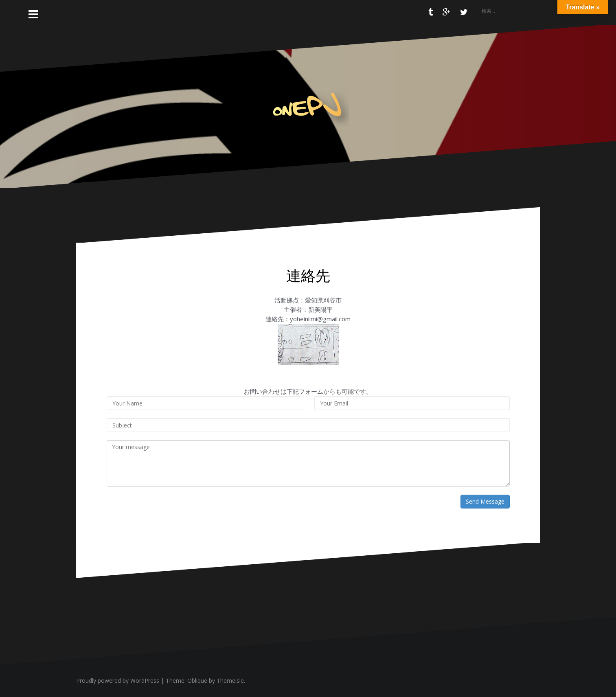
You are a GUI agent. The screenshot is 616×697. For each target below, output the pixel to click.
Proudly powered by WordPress (118, 681)
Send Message (485, 501)
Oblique (197, 681)
